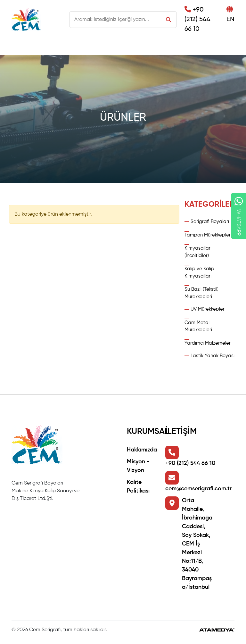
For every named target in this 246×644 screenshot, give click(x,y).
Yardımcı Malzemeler (208, 343)
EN (230, 14)
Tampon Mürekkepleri (208, 235)
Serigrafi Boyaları (210, 222)
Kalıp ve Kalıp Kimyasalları (199, 272)
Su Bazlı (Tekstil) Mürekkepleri (201, 293)
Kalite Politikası (138, 487)
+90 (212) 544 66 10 (197, 19)
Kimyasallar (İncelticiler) (197, 252)
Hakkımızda (142, 450)
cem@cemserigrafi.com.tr (198, 489)
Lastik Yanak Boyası (213, 356)
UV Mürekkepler (208, 309)
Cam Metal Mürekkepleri (198, 326)
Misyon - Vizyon (138, 466)
